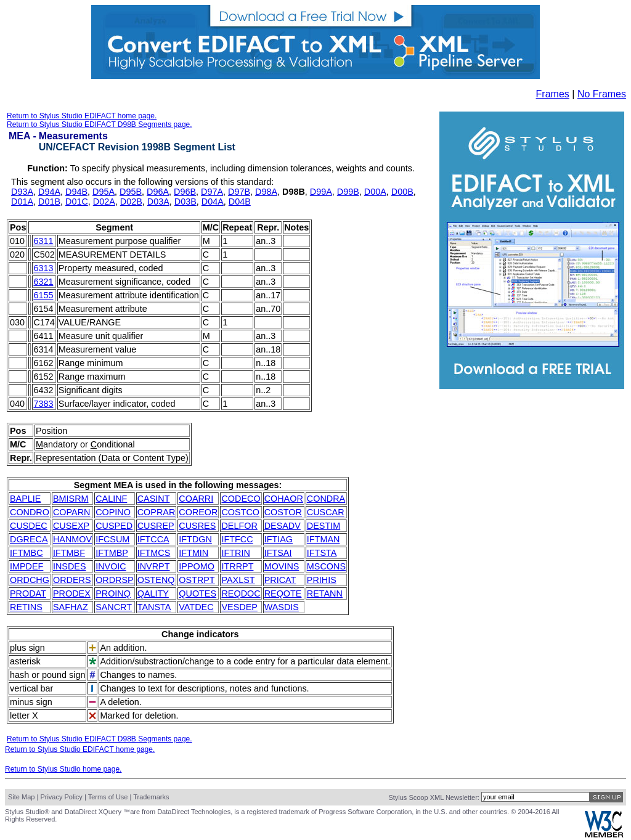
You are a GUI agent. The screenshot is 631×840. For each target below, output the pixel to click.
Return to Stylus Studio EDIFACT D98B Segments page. (100, 124)
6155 (43, 295)
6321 (43, 282)
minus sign (31, 702)
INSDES (70, 566)
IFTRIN (235, 553)
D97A (212, 192)
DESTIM (324, 526)
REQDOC (241, 593)
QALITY (153, 593)
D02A (104, 202)
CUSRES (197, 526)
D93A (22, 192)
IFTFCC (237, 539)
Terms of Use (108, 797)
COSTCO (240, 512)
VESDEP (239, 607)
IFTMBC (26, 553)
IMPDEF (26, 566)
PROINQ (113, 593)
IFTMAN (324, 539)
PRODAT (28, 593)
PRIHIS (322, 580)
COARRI (196, 499)
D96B (185, 192)
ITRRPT (237, 566)
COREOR (198, 512)
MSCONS (326, 566)
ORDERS (72, 580)
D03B (185, 202)
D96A (158, 192)
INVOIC (111, 566)
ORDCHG (30, 580)
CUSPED (114, 526)
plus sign (27, 648)
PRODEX (72, 593)
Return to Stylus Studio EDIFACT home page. (82, 116)
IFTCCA (153, 539)
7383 (43, 404)
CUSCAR (326, 512)
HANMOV (72, 539)
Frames (553, 94)
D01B (49, 202)
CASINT (154, 499)
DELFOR (239, 526)
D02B (131, 202)
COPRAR (157, 512)
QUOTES (197, 593)
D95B (131, 192)
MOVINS (282, 566)
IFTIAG (279, 539)
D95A (104, 192)
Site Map (21, 797)
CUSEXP (71, 526)
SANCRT (114, 607)
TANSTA (154, 607)
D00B (402, 192)
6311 (43, 241)
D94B (76, 192)
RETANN (325, 593)
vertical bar (31, 688)
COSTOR (283, 512)
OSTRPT (197, 580)
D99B (348, 192)
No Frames (602, 94)
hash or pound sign (47, 675)
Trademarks (151, 797)
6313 (43, 268)
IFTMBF (69, 553)
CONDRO (30, 512)
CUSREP (156, 526)
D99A (321, 192)
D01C (77, 202)
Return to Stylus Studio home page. (63, 769)
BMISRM (71, 499)
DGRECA (29, 539)
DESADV (283, 526)
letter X (24, 716)
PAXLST (238, 580)
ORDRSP (115, 580)
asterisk (25, 661)
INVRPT (154, 566)
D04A (213, 202)
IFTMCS (154, 553)
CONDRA (326, 499)
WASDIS (282, 607)
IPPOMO (197, 566)
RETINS (26, 607)
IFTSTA (322, 553)
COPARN (72, 512)
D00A (375, 192)
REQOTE (283, 593)
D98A (266, 192)
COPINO (113, 512)
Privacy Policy (61, 797)
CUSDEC (29, 526)
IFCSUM (112, 539)
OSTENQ (156, 580)
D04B (240, 202)
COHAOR (284, 499)
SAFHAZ (71, 607)
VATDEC (196, 607)
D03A (158, 202)
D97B (239, 192)
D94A (49, 192)
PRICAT (280, 580)
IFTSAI (278, 553)
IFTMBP (112, 553)
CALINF (111, 499)
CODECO (241, 499)
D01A (22, 202)
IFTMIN (193, 553)
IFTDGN (195, 539)
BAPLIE (25, 499)
